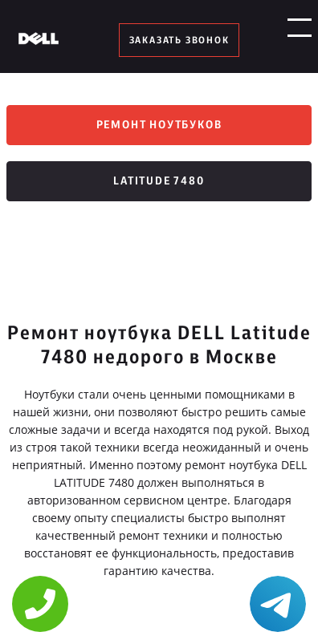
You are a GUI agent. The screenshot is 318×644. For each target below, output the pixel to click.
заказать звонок (179, 40)
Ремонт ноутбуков (159, 125)
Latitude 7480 (159, 181)
